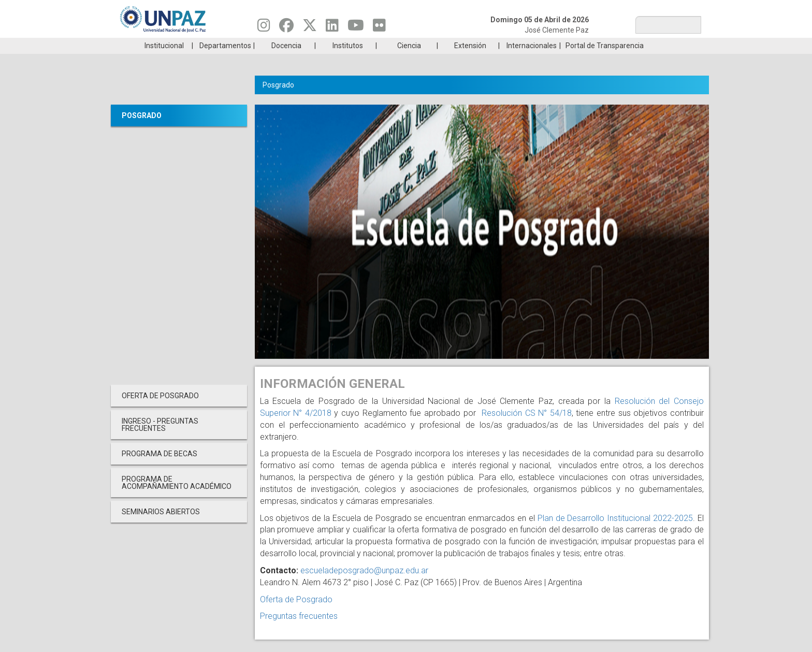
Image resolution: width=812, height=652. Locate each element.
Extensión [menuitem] (470, 61)
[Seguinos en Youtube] (356, 28)
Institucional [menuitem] (164, 61)
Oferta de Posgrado (296, 615)
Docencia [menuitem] (286, 61)
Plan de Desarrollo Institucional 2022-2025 (615, 534)
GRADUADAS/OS (553, 46)
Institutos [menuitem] (348, 61)
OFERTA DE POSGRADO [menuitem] (160, 411)
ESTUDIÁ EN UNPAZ (258, 46)
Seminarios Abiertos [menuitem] (161, 527)
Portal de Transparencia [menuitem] (605, 61)
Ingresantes (356, 46)
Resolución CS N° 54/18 (525, 429)
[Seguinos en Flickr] (379, 28)
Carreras (160, 46)
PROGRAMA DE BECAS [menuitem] (160, 469)
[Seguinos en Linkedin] (332, 28)
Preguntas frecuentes (299, 632)
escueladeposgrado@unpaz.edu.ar (364, 586)
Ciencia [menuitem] (409, 61)
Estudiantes (455, 46)
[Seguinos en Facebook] (286, 28)
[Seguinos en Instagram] (264, 28)
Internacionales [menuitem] (532, 61)
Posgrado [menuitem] (142, 131)
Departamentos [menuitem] (225, 61)
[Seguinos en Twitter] (310, 28)
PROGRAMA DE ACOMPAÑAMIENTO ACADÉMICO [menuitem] (177, 498)
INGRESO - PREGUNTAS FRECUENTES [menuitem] (160, 440)
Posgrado (652, 46)
